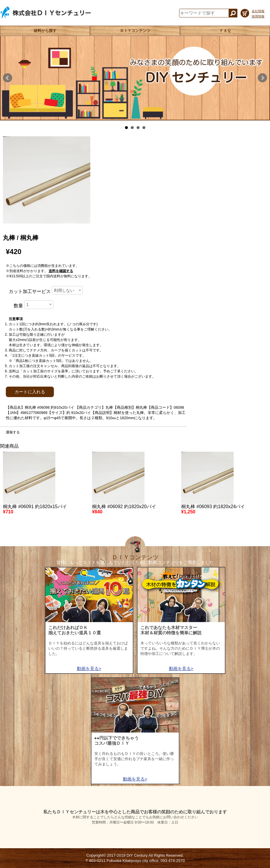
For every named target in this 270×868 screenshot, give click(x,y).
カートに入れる (30, 392)
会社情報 (258, 11)
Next (262, 78)
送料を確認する (61, 271)
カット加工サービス (30, 291)
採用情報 (258, 16)
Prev (8, 78)
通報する (13, 432)
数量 (18, 306)
